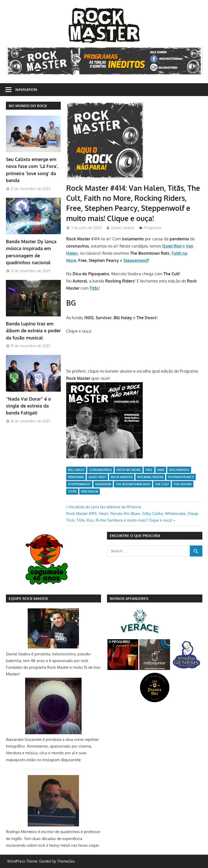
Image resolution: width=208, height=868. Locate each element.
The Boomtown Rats (133, 484)
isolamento (179, 470)
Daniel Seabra (123, 228)
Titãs (72, 491)
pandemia (76, 477)
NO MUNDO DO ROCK (28, 106)
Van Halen (90, 491)
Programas (153, 228)
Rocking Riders (150, 477)
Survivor (103, 484)
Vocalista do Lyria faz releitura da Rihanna (105, 507)
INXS (161, 470)
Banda (33, 331)
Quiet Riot (97, 477)
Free (149, 470)
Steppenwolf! (79, 484)
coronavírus (100, 470)
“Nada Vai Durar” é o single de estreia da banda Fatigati (28, 406)
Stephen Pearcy (181, 477)
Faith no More (129, 470)
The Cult (162, 484)
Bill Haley (76, 470)
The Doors (183, 484)
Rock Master (122, 477)
